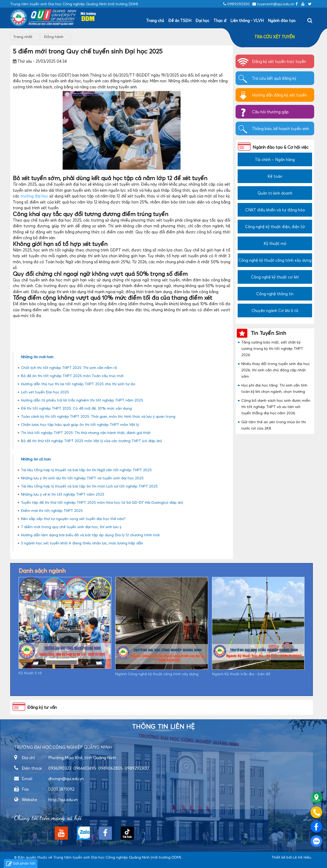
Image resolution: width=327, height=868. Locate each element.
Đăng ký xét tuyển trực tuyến (279, 61)
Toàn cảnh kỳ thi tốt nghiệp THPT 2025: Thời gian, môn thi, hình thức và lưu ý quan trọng (98, 416)
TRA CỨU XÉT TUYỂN (274, 37)
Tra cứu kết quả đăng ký (274, 78)
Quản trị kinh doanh (275, 193)
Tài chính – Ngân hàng (275, 159)
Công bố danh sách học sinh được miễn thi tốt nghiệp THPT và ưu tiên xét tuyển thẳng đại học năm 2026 (276, 407)
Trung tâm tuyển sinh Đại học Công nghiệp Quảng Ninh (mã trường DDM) (117, 857)
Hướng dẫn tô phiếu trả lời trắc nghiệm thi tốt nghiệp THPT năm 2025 (82, 400)
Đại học (202, 20)
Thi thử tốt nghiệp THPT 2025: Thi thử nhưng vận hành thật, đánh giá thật (86, 433)
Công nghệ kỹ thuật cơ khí (275, 277)
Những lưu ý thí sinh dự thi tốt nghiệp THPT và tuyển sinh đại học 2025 (82, 478)
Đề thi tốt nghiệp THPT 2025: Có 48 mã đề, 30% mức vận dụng (76, 408)
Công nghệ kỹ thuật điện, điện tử (275, 227)
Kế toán (275, 176)
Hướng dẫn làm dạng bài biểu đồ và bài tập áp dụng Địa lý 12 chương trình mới (90, 535)
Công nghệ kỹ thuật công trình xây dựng (275, 260)
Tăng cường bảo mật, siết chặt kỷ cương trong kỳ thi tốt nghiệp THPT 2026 (272, 348)
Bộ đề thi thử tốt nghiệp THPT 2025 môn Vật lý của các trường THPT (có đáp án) (91, 441)
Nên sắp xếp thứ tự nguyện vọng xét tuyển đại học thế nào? (73, 519)
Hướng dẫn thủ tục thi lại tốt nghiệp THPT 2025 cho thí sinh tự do (78, 384)
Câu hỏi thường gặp (270, 112)
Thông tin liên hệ (163, 727)
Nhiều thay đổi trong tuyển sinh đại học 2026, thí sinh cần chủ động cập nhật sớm (276, 370)
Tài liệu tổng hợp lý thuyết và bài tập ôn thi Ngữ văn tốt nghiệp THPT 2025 (86, 470)
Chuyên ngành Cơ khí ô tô (275, 310)
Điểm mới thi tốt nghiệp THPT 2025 (52, 510)
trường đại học (34, 196)
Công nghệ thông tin (275, 294)
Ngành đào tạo (282, 20)
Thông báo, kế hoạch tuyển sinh (280, 128)
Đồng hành (54, 37)
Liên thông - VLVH (247, 20)
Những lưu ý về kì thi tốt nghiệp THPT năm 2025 (63, 494)
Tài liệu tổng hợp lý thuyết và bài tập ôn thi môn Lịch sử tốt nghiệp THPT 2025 (89, 486)
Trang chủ (155, 20)
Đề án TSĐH (180, 20)
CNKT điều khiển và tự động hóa (275, 210)
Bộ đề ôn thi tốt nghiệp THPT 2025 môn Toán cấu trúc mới (72, 376)
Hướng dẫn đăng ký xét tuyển (279, 95)
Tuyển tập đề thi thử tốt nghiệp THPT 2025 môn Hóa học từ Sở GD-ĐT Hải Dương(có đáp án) (102, 502)
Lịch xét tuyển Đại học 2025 (45, 392)
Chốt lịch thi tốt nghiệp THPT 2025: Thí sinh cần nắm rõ (69, 368)
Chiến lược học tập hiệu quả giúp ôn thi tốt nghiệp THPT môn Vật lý (80, 424)
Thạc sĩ (220, 20)
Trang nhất (23, 37)
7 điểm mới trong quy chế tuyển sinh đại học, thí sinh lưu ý (71, 527)
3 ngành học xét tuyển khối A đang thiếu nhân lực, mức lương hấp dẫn (82, 543)
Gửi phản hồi (21, 864)
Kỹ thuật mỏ (275, 243)
